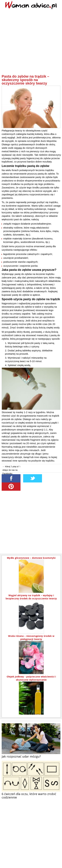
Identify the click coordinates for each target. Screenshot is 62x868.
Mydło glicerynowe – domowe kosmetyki (31, 558)
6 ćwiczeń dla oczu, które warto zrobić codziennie (29, 796)
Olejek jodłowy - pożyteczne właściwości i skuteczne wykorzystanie (31, 678)
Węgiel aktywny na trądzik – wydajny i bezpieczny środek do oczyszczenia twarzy (31, 597)
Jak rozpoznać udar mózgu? (21, 756)
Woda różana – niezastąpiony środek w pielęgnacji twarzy (31, 638)
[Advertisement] (31, 43)
